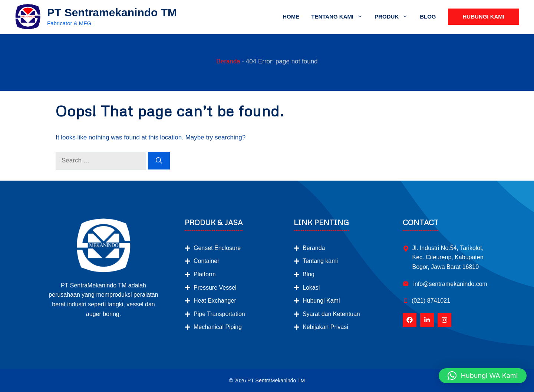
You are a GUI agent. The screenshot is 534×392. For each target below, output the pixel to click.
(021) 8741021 (431, 301)
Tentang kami (320, 261)
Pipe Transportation (219, 314)
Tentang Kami (340, 17)
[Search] (159, 161)
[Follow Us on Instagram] (444, 320)
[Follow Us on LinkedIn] (427, 320)
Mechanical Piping (218, 327)
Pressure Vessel (215, 288)
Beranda (228, 61)
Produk (394, 17)
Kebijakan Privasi (325, 327)
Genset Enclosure (217, 248)
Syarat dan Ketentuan (331, 314)
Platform (205, 274)
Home (291, 17)
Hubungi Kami (484, 17)
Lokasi (311, 288)
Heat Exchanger (215, 301)
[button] (483, 376)
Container (206, 261)
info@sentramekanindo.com (449, 284)
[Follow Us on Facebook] (410, 320)
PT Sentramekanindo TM (112, 12)
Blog (428, 17)
